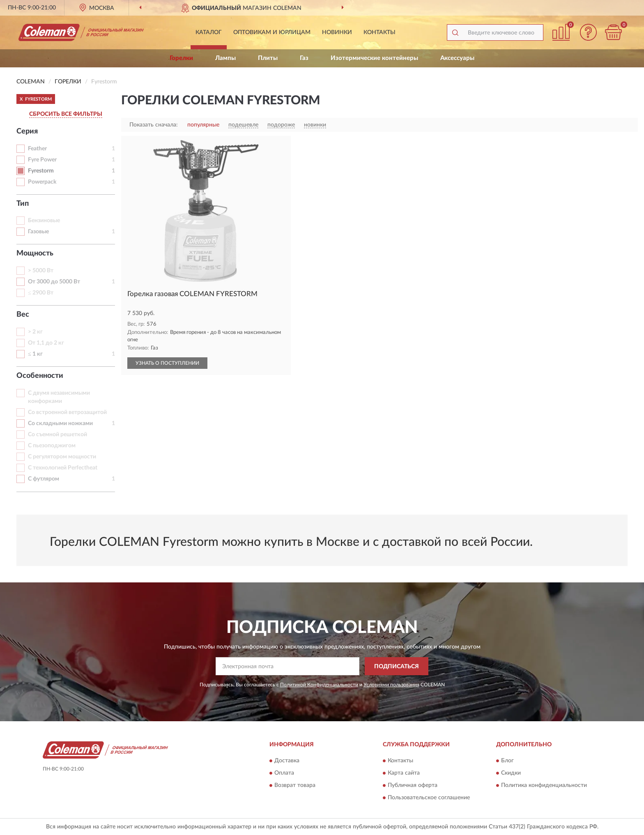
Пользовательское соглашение (429, 798)
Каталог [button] (209, 32)
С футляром (44, 479)
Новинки (337, 32)
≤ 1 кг (35, 354)
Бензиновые (44, 221)
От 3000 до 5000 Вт (54, 282)
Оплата (284, 773)
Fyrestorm (41, 171)
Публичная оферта (413, 785)
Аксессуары (457, 58)
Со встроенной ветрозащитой (67, 412)
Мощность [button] (35, 253)
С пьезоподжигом (52, 446)
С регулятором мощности (62, 457)
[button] (589, 32)
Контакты (379, 32)
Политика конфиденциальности (544, 785)
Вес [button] (23, 315)
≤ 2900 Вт (41, 293)
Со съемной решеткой (57, 435)
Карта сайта (404, 773)
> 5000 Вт (41, 271)
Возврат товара (295, 785)
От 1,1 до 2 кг (46, 343)
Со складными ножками (60, 423)
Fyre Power (42, 160)
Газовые (38, 232)
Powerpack (42, 182)
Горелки (181, 58)
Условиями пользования (391, 685)
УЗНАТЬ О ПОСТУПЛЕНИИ (167, 363)
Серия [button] (27, 131)
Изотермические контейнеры (374, 58)
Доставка (287, 761)
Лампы (225, 58)
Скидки (511, 773)
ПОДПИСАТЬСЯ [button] (397, 667)
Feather (37, 149)
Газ (304, 58)
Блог (507, 761)
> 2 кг (35, 332)
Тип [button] (23, 204)
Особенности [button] (40, 376)
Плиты (268, 58)
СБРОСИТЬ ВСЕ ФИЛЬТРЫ (66, 114)
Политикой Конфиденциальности (319, 685)
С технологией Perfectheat (63, 468)
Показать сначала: (154, 125)
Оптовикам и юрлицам (272, 32)
